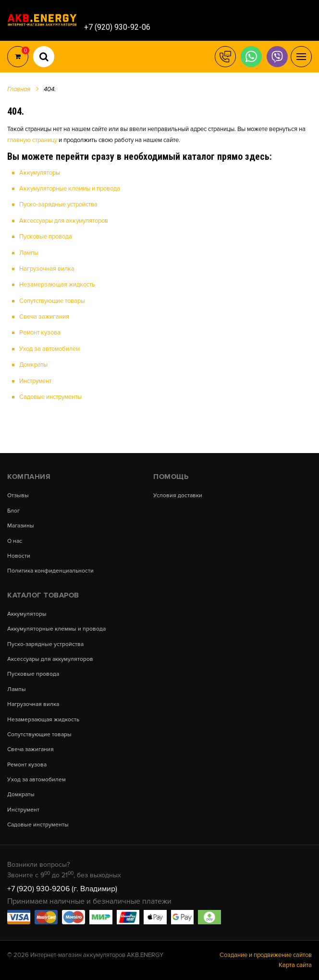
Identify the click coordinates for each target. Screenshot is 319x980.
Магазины (21, 526)
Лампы (29, 253)
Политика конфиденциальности (50, 571)
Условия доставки (178, 496)
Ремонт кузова (40, 333)
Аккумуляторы (40, 173)
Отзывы (18, 496)
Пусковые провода (46, 237)
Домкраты (33, 365)
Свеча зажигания (44, 317)
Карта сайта (295, 965)
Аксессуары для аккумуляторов (64, 221)
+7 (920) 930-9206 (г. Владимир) (62, 889)
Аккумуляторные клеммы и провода (70, 189)
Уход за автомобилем (49, 349)
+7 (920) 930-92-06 (117, 27)
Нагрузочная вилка (47, 269)
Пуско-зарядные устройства (58, 204)
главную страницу (32, 140)
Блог (13, 511)
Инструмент (35, 381)
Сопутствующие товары (52, 301)
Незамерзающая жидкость (57, 285)
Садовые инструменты (50, 397)
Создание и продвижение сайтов (266, 955)
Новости (19, 556)
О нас (15, 541)
